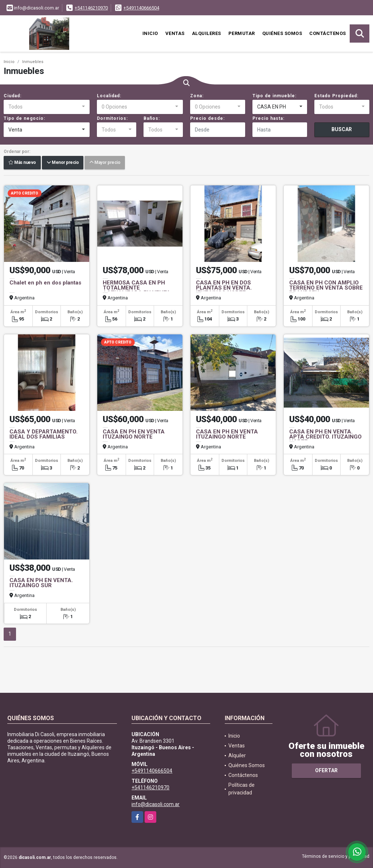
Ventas (175, 33)
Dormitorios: (112, 118)
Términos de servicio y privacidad (336, 856)
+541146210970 (91, 8)
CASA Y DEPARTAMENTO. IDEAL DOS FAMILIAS (44, 434)
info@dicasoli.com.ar (156, 804)
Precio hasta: (268, 118)
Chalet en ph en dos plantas (45, 283)
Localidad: (109, 96)
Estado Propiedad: (336, 96)
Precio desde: (207, 118)
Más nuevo (22, 163)
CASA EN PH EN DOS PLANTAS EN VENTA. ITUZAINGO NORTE (224, 288)
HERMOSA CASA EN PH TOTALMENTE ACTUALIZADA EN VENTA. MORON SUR (137, 290)
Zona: (197, 96)
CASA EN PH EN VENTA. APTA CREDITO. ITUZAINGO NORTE (325, 437)
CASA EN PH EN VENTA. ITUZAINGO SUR (41, 583)
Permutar (242, 33)
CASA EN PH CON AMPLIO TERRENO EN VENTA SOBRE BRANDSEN (326, 288)
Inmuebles (33, 62)
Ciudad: (13, 96)
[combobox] (47, 107)
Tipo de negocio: (24, 118)
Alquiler (237, 755)
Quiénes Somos (282, 33)
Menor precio (63, 163)
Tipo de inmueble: (274, 96)
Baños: (152, 118)
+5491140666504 (141, 8)
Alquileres (207, 33)
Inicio (150, 33)
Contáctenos (328, 33)
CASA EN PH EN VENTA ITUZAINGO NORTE (134, 434)
